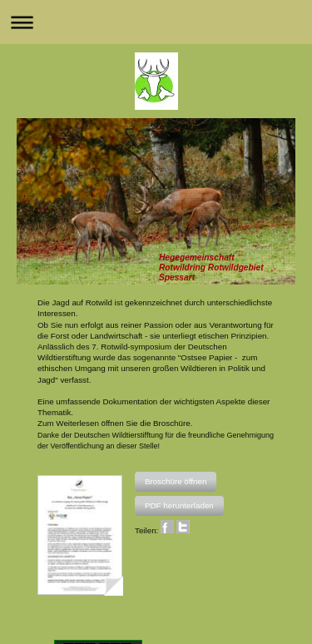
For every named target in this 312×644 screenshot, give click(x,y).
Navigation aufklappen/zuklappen (156, 22)
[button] (176, 482)
